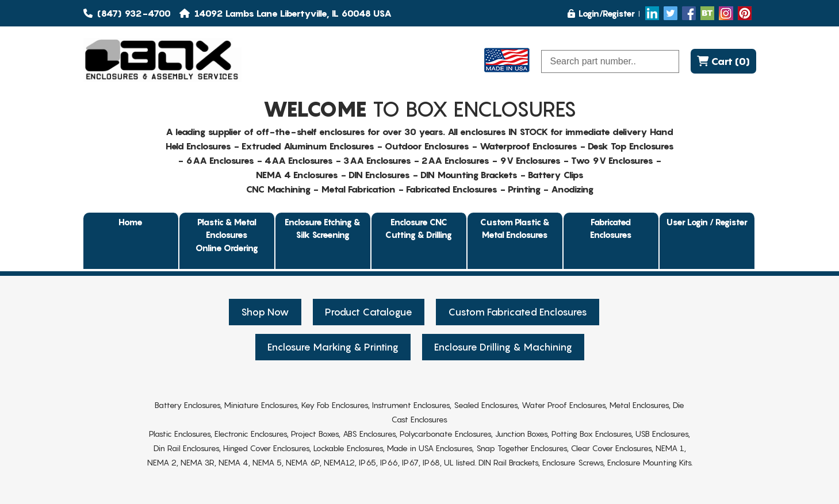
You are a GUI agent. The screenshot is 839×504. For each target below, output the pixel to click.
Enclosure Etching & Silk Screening (323, 228)
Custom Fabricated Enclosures (518, 312)
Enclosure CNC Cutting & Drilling (419, 228)
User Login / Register (707, 222)
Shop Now (265, 312)
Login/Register (601, 13)
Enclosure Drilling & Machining (503, 347)
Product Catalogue (369, 312)
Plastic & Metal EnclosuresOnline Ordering (227, 235)
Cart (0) (723, 61)
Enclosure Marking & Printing (333, 347)
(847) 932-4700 (127, 13)
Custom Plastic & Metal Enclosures (515, 228)
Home (131, 222)
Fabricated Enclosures (611, 228)
